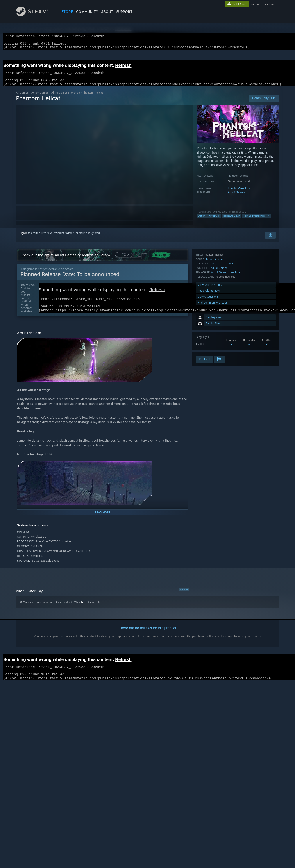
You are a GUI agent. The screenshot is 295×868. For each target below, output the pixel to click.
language (269, 4)
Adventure (214, 221)
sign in (255, 4)
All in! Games (236, 197)
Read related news (209, 337)
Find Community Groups (213, 349)
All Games (22, 98)
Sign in (24, 238)
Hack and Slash (232, 221)
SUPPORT (124, 12)
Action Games (40, 98)
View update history (210, 331)
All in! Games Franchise (66, 98)
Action (202, 221)
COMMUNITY (87, 12)
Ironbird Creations (239, 194)
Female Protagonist (254, 221)
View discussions (208, 343)
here (84, 610)
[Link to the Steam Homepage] (35, 15)
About (107, 12)
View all (184, 597)
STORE (67, 12)
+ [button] (269, 221)
